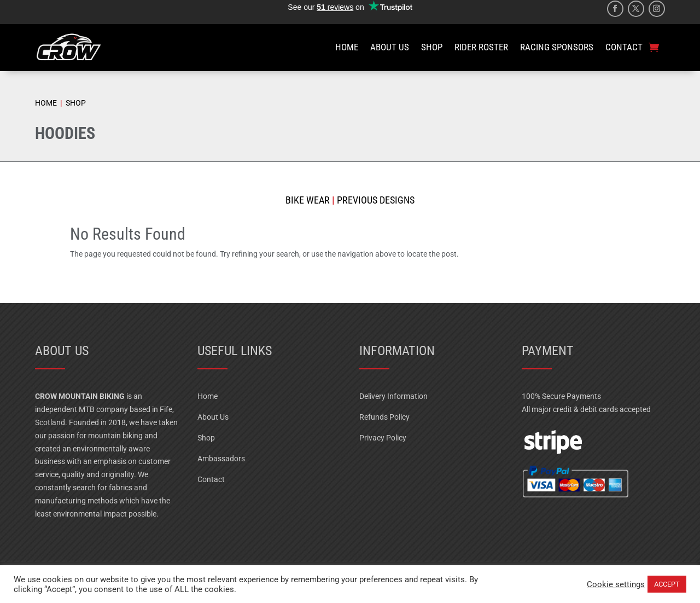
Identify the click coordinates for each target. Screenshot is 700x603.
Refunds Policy (384, 417)
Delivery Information (393, 396)
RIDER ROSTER (481, 47)
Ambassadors (221, 459)
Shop (206, 438)
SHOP (432, 47)
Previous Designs (375, 200)
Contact (211, 479)
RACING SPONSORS (557, 47)
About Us (213, 417)
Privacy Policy (383, 438)
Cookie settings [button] (616, 584)
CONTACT (624, 47)
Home (208, 396)
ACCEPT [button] (667, 584)
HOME (347, 47)
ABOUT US (390, 47)
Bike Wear (308, 200)
